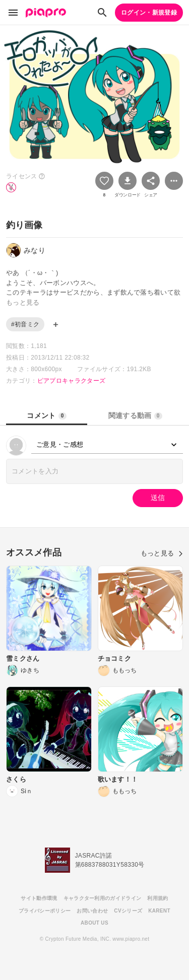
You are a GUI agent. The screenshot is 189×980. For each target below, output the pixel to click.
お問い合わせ (92, 911)
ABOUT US (94, 923)
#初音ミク (25, 324)
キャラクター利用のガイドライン (103, 898)
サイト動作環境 (39, 898)
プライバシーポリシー (45, 911)
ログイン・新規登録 (149, 13)
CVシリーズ (128, 911)
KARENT (159, 911)
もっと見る (162, 553)
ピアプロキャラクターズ (72, 381)
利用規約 (157, 898)
